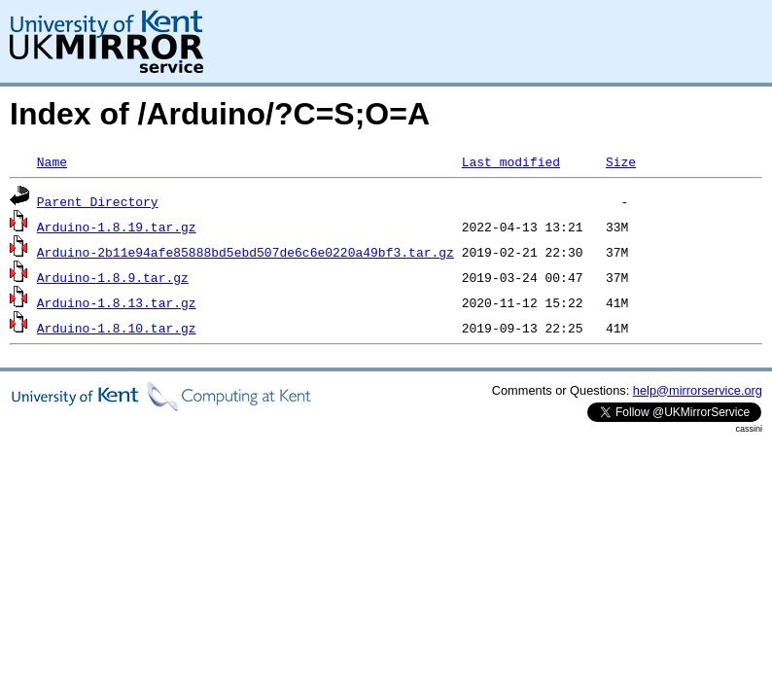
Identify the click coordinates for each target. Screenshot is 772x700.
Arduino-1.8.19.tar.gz (117, 227)
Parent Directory (98, 201)
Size (621, 161)
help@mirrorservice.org (698, 390)
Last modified (511, 161)
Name (52, 161)
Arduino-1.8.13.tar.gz (117, 302)
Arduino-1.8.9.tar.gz (113, 277)
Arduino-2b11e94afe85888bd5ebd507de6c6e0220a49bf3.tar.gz (246, 252)
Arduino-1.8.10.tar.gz (117, 328)
